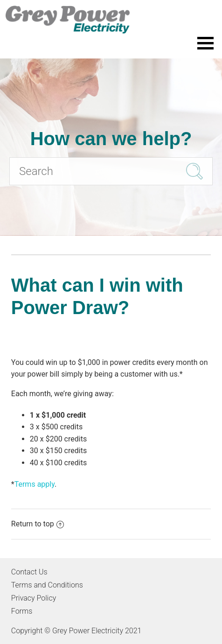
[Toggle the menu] (205, 43)
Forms (22, 611)
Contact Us (29, 572)
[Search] (111, 171)
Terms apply (35, 484)
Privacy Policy (34, 598)
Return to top (38, 524)
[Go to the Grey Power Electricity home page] (111, 20)
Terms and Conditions (47, 585)
